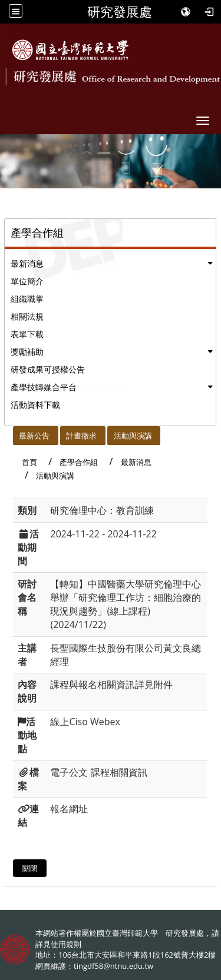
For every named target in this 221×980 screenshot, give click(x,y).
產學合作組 (79, 462)
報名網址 (69, 809)
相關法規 (27, 316)
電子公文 (69, 772)
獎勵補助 (27, 352)
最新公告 (34, 436)
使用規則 (66, 944)
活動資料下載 (35, 405)
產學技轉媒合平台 (44, 387)
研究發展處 (120, 12)
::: (8, 433)
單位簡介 (27, 281)
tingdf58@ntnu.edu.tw (113, 966)
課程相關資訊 (119, 772)
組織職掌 (27, 299)
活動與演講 (133, 436)
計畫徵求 (81, 436)
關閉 (30, 868)
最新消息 (27, 263)
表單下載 (27, 334)
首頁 (29, 462)
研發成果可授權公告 (48, 369)
